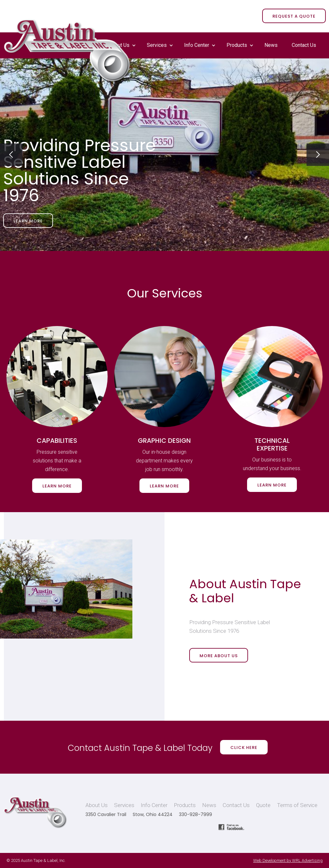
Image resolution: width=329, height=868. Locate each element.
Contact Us (304, 45)
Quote (263, 805)
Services (157, 45)
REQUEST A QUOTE (294, 16)
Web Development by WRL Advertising (288, 860)
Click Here (244, 748)
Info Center (197, 45)
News (271, 45)
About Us (97, 805)
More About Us (219, 655)
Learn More (28, 221)
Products (237, 45)
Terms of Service (297, 805)
